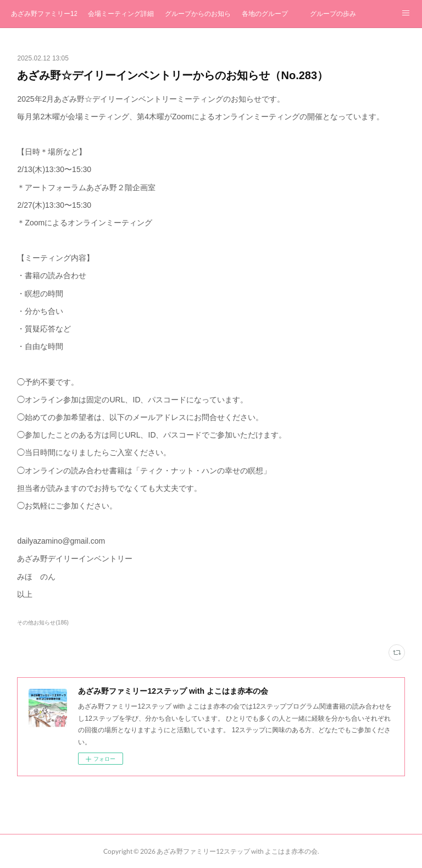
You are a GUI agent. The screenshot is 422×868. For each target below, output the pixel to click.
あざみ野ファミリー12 (44, 14)
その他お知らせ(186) (43, 623)
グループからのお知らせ (198, 14)
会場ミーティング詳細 (121, 14)
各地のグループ (265, 14)
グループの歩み (333, 14)
